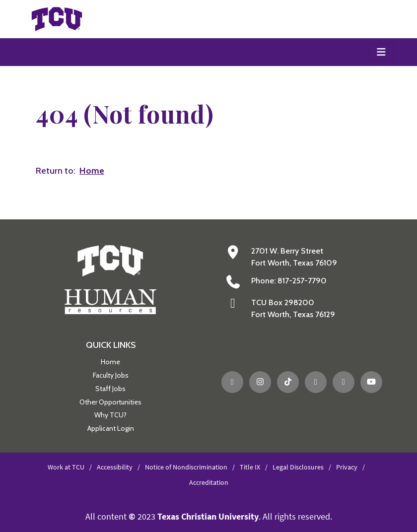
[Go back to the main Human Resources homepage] (110, 279)
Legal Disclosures (298, 467)
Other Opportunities (110, 402)
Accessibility (115, 467)
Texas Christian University (208, 516)
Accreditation (209, 482)
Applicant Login (111, 428)
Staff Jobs (110, 389)
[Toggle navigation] (382, 52)
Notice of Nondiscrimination (186, 467)
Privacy (347, 467)
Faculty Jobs (111, 375)
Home (110, 362)
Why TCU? (110, 415)
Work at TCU (66, 467)
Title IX (250, 467)
